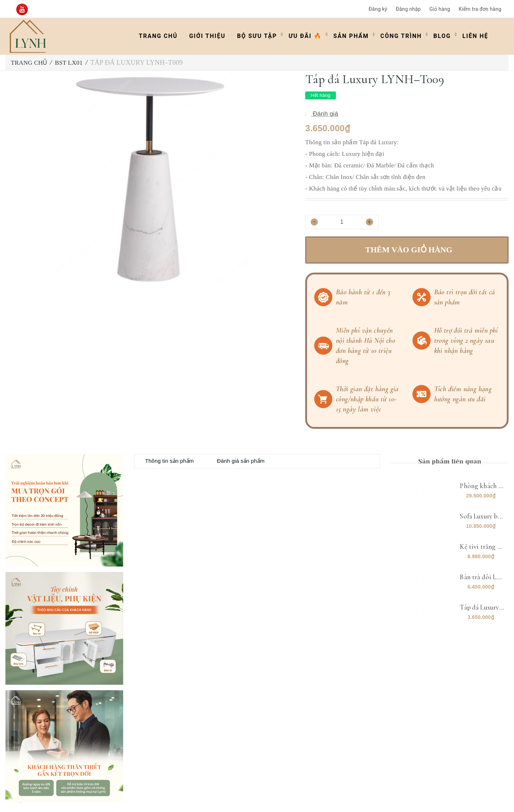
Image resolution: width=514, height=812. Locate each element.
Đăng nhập (408, 9)
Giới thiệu (208, 36)
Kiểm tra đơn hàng (480, 9)
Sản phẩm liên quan (450, 461)
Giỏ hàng (440, 9)
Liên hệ (475, 36)
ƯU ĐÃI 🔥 (305, 36)
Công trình (401, 36)
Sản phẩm (351, 36)
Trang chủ (158, 36)
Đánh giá (325, 114)
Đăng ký (378, 9)
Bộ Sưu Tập (257, 36)
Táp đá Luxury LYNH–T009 (468, 607)
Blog (442, 36)
